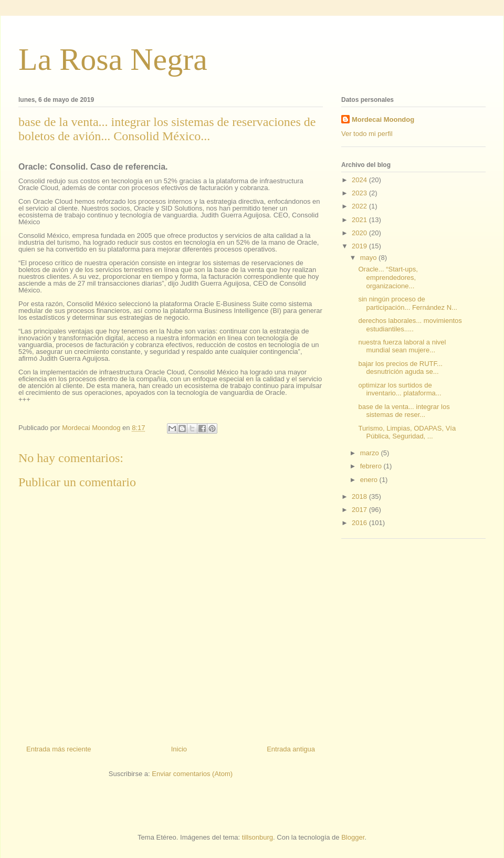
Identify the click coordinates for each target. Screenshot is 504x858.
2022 (360, 206)
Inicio (179, 749)
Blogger (353, 837)
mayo (369, 258)
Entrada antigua (291, 749)
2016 (360, 523)
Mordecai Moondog (383, 119)
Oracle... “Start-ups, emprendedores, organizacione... (388, 277)
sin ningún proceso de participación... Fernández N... (407, 303)
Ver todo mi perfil (367, 134)
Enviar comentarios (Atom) (192, 774)
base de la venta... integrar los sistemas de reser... (404, 411)
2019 (360, 246)
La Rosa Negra (113, 59)
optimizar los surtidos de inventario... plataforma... (400, 389)
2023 (360, 193)
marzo (371, 453)
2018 (360, 496)
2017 (360, 510)
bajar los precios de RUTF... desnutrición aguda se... (400, 368)
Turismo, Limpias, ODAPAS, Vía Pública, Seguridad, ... (407, 432)
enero (370, 480)
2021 (360, 220)
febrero (372, 466)
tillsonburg (258, 837)
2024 (360, 180)
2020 (360, 233)
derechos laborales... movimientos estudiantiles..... (410, 325)
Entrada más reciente (59, 749)
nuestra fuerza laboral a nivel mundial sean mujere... (402, 346)
